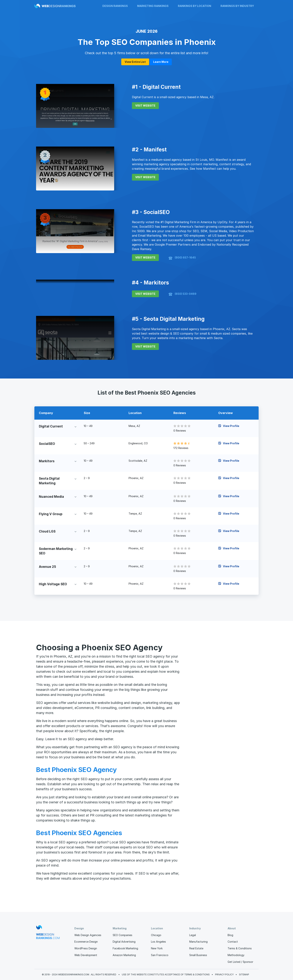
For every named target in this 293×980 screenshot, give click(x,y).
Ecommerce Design (86, 942)
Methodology (236, 955)
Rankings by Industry (237, 6)
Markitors (47, 461)
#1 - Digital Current (156, 87)
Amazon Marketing (124, 955)
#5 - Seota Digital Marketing (168, 319)
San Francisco (160, 955)
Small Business (198, 955)
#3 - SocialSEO (151, 212)
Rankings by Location (195, 6)
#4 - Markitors (150, 283)
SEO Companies (122, 935)
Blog (230, 935)
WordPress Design (86, 948)
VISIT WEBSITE (145, 106)
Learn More (161, 62)
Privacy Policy (224, 975)
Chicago (156, 935)
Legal (193, 935)
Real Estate (196, 948)
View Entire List (135, 62)
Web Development (86, 955)
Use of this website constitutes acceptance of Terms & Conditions (166, 975)
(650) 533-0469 (182, 294)
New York (157, 948)
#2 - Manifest (149, 150)
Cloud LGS (47, 531)
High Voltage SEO (53, 584)
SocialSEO (47, 444)
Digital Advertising (124, 942)
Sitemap (244, 975)
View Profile (229, 426)
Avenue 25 (47, 567)
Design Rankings (115, 6)
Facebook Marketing (125, 948)
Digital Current (51, 426)
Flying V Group (51, 514)
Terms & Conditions (240, 948)
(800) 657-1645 (182, 258)
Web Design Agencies (88, 935)
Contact (233, 942)
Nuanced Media (51, 497)
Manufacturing (198, 942)
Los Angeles (158, 942)
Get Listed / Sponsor (240, 962)
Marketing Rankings (153, 6)
